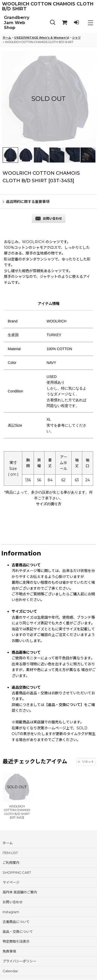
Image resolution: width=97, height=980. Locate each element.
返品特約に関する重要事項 (26, 202)
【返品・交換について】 (64, 705)
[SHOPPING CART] (64, 23)
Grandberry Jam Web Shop (17, 23)
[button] (53, 23)
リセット (86, 762)
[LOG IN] (76, 23)
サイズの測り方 (49, 504)
